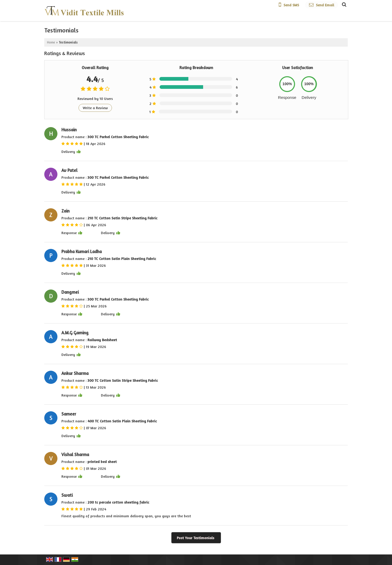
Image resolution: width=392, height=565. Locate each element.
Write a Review (95, 108)
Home (51, 42)
